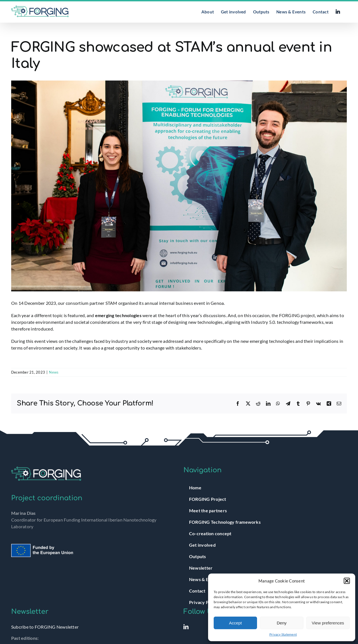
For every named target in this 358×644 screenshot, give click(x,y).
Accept (235, 623)
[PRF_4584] (179, 186)
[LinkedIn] (186, 627)
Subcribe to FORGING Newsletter (45, 627)
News (54, 372)
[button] (347, 581)
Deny (282, 623)
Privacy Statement (283, 634)
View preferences (328, 623)
